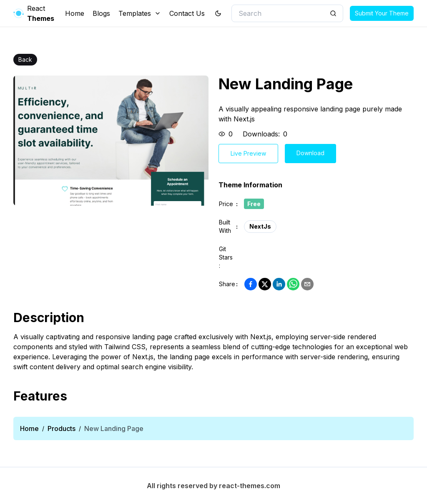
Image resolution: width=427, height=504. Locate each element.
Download (310, 153)
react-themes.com (250, 486)
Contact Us (187, 13)
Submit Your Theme (382, 13)
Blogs (101, 13)
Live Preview (248, 153)
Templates (140, 13)
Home (75, 13)
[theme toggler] (218, 13)
